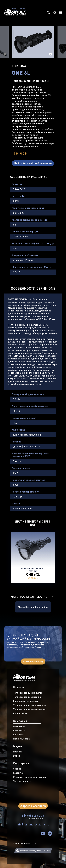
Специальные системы (25, 701)
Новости (18, 752)
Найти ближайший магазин (33, 163)
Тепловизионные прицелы (28, 693)
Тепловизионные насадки (27, 697)
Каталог (19, 687)
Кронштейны (20, 713)
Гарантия (18, 773)
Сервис (17, 769)
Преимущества (21, 739)
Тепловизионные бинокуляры (29, 709)
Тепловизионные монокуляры (29, 705)
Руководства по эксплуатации (30, 777)
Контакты (19, 734)
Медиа (18, 746)
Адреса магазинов (33, 806)
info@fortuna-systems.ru (33, 824)
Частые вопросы (22, 781)
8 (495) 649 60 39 (33, 816)
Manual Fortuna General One (33, 607)
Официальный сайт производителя (18, 9)
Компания (20, 721)
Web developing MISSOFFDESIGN (33, 851)
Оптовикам (19, 726)
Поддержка (21, 763)
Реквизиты (19, 730)
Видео (17, 756)
